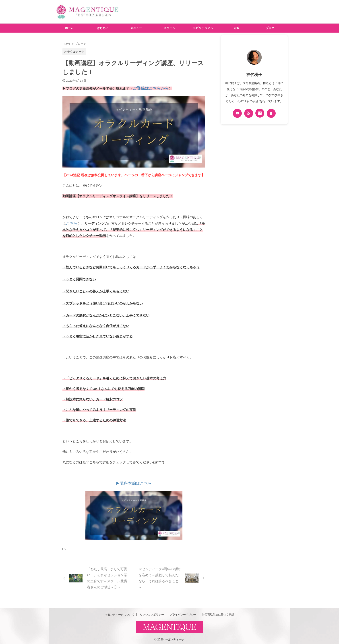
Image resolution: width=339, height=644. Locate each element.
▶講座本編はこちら (134, 482)
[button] (134, 131)
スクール (169, 28)
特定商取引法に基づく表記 (218, 613)
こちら (71, 222)
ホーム (69, 28)
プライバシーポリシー (183, 613)
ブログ (270, 28)
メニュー (136, 28)
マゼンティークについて (120, 613)
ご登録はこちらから (148, 88)
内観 (236, 28)
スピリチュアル (203, 28)
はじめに (103, 28)
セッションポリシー (152, 613)
